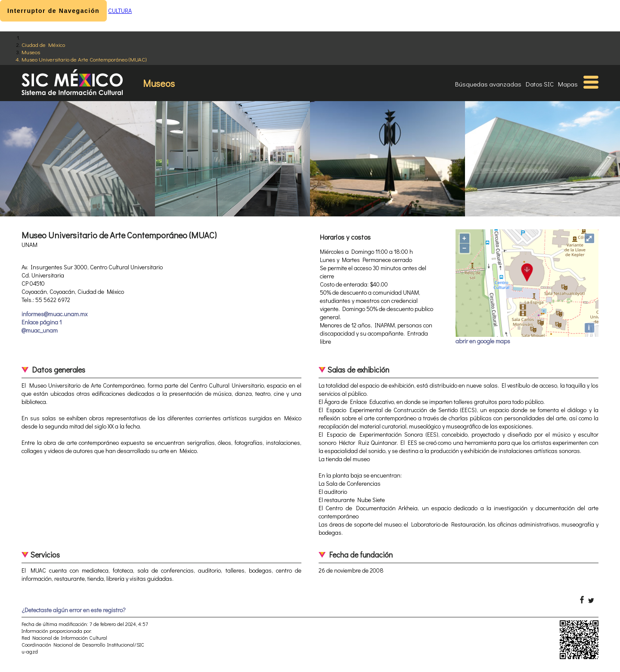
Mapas (568, 84)
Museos (31, 52)
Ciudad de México (43, 45)
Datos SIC (540, 84)
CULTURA (120, 11)
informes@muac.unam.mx (54, 314)
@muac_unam (40, 330)
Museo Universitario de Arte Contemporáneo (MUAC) (84, 59)
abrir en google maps (483, 341)
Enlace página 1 (42, 322)
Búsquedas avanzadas (488, 84)
